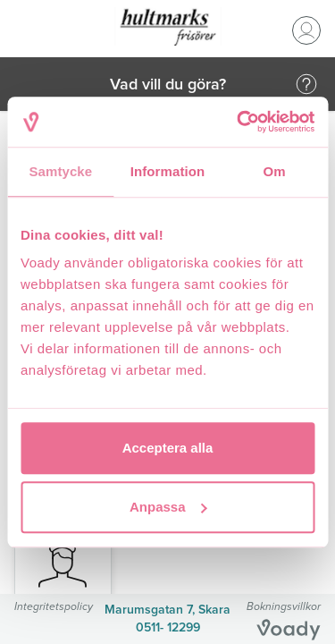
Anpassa (168, 507)
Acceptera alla (168, 448)
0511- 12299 (168, 627)
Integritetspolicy (54, 606)
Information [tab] (168, 171)
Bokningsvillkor (284, 606)
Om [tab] (275, 171)
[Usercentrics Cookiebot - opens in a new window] (239, 122)
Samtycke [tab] (60, 171)
